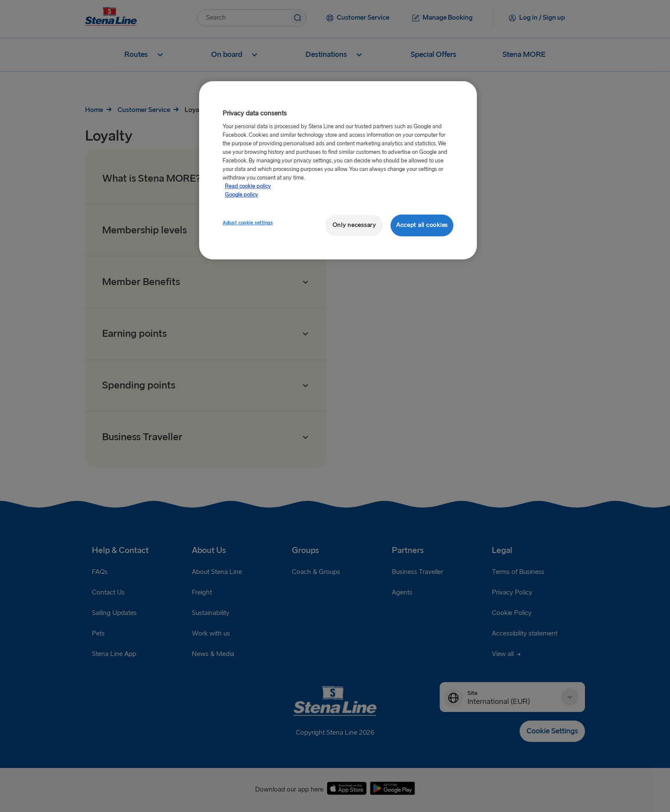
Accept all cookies (422, 225)
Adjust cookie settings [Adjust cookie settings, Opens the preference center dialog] (248, 223)
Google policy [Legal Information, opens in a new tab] (241, 195)
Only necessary (354, 225)
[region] (338, 170)
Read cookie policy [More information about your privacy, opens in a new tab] (248, 186)
